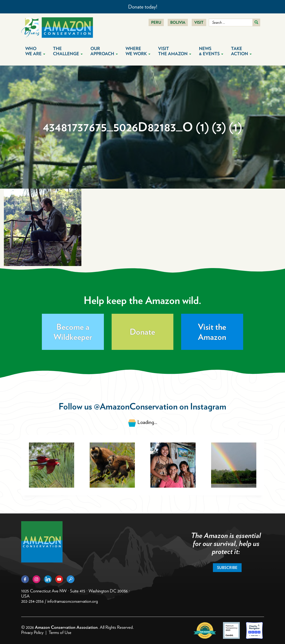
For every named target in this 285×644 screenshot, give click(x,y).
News (211, 51)
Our (104, 51)
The (68, 51)
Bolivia (178, 22)
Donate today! (143, 7)
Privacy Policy (32, 632)
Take (241, 51)
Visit (199, 22)
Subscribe (227, 568)
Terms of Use (60, 632)
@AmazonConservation (136, 406)
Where (138, 51)
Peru (156, 22)
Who (35, 51)
